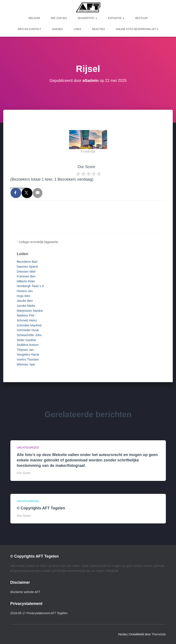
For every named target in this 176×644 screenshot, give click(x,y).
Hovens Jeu (25, 291)
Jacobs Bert (25, 301)
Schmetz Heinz (27, 320)
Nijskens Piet (26, 315)
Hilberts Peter (26, 281)
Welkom (34, 18)
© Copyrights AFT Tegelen (41, 508)
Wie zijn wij (59, 18)
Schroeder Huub (28, 330)
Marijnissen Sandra (30, 311)
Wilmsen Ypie (26, 364)
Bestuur (141, 18)
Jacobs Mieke (26, 306)
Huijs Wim (24, 296)
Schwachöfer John (29, 335)
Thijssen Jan (25, 350)
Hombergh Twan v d (30, 286)
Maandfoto (87, 18)
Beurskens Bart (27, 262)
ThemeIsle (159, 634)
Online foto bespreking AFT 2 (137, 29)
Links (77, 29)
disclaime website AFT (25, 592)
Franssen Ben (26, 276)
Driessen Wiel (26, 272)
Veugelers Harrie (28, 355)
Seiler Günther (27, 340)
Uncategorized (28, 448)
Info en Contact (29, 29)
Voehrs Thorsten (28, 359)
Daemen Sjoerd (27, 267)
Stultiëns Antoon (28, 345)
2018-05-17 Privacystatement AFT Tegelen (39, 613)
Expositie (116, 18)
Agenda (58, 29)
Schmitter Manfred (29, 325)
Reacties (98, 29)
